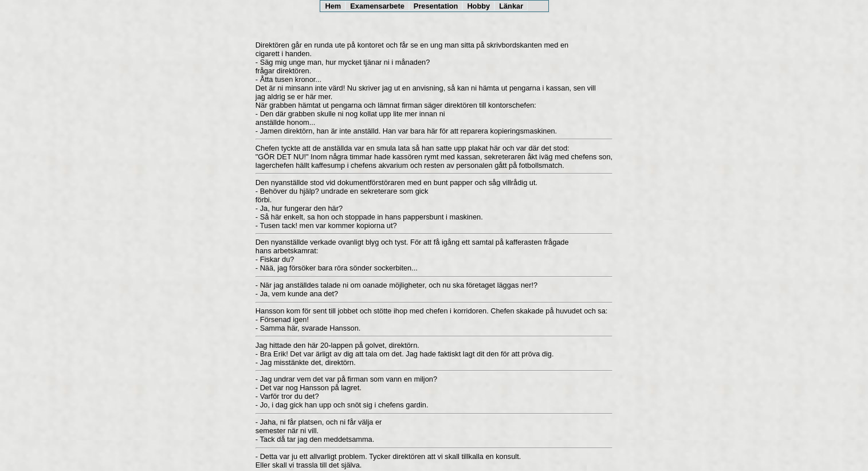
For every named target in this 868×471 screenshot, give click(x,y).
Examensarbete (377, 6)
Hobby (478, 6)
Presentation (436, 6)
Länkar (511, 6)
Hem (333, 6)
